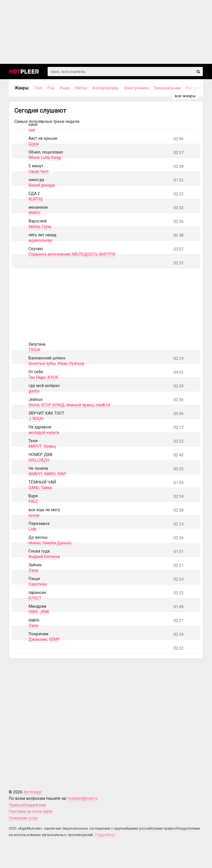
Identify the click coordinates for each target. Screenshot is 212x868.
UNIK (33, 612)
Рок (51, 88)
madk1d (103, 405)
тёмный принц (80, 405)
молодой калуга (44, 433)
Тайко (46, 488)
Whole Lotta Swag (45, 158)
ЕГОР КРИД (53, 405)
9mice (34, 405)
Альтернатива (105, 88)
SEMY (54, 640)
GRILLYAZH (39, 460)
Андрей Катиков (44, 557)
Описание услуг (24, 818)
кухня (34, 515)
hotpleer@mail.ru (83, 798)
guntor (34, 391)
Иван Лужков (71, 364)
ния (32, 130)
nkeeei (34, 543)
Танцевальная (167, 88)
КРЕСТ (35, 598)
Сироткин (38, 584)
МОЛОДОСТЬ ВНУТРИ (94, 254)
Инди (65, 88)
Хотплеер (32, 792)
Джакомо (38, 640)
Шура (34, 144)
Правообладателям (27, 805)
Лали (33, 626)
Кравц (50, 446)
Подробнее (105, 835)
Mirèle (34, 227)
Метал (81, 88)
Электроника (136, 88)
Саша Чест (39, 172)
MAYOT (35, 446)
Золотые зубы (42, 364)
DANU (34, 488)
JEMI (44, 612)
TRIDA (34, 350)
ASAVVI (35, 474)
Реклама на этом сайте (31, 811)
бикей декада (42, 185)
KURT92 (36, 199)
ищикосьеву (40, 241)
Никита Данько (57, 543)
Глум (46, 227)
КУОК (53, 377)
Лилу (33, 571)
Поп (38, 88)
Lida (32, 529)
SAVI (62, 474)
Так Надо (37, 377)
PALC (33, 502)
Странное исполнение (49, 254)
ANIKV (34, 213)
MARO (50, 474)
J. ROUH (36, 419)
